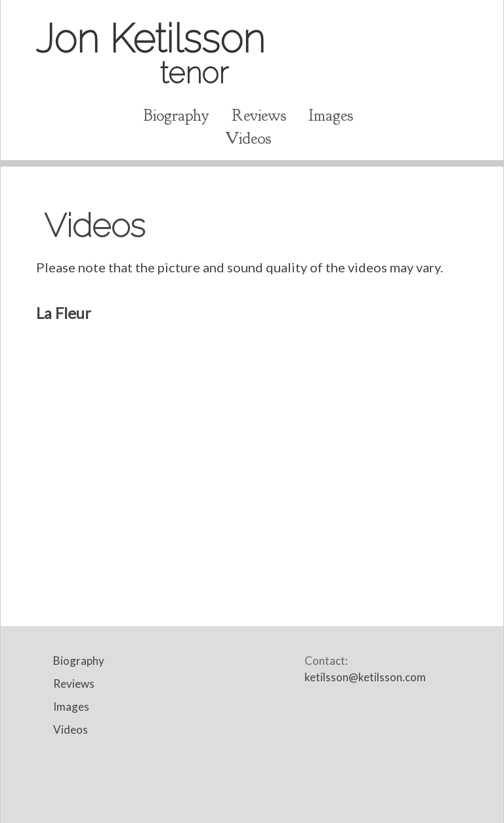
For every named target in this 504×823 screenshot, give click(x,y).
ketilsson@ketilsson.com (365, 677)
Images (331, 116)
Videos (248, 138)
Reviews (259, 116)
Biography (177, 116)
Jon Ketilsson (150, 52)
